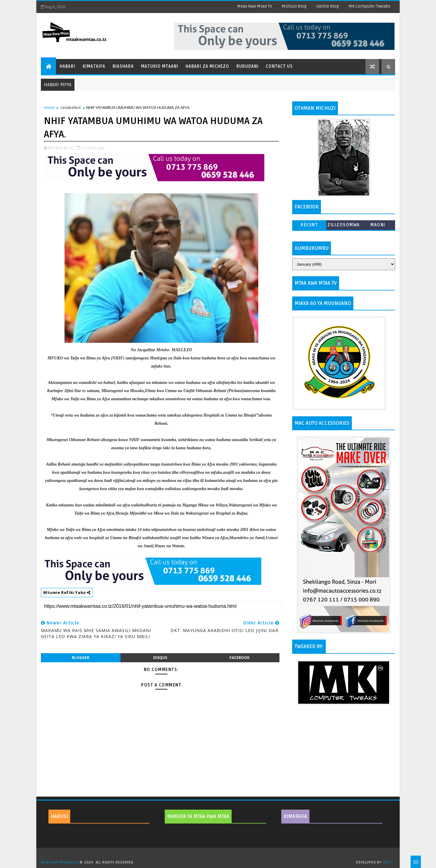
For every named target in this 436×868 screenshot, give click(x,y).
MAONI (378, 225)
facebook (239, 658)
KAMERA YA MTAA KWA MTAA (198, 817)
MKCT (387, 862)
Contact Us (279, 66)
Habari (68, 66)
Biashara (123, 66)
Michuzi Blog (294, 6)
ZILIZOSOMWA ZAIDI (344, 226)
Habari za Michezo (207, 66)
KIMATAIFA (295, 817)
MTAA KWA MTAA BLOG (60, 862)
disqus (160, 658)
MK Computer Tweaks (369, 6)
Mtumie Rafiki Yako (67, 592)
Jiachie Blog (327, 6)
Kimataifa (94, 66)
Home (49, 107)
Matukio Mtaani (160, 66)
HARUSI (59, 817)
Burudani (248, 66)
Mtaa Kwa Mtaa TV (254, 6)
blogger (81, 658)
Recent (309, 225)
